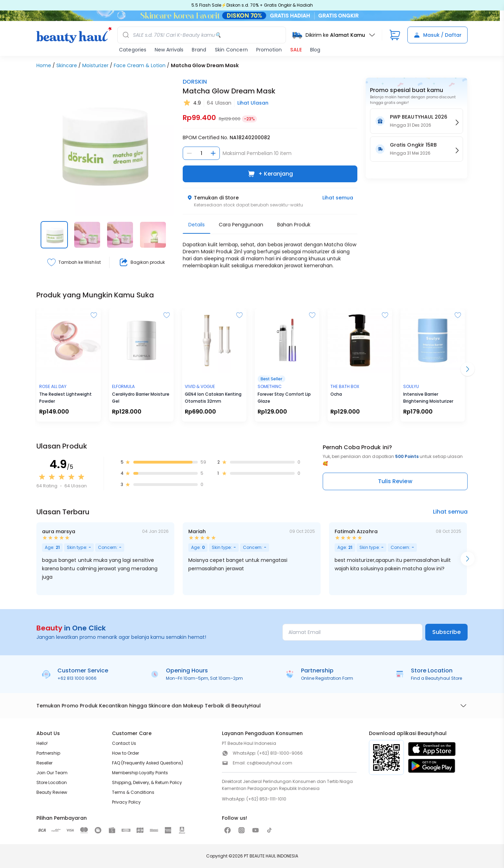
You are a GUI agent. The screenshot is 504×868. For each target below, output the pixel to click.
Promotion (269, 50)
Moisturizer (95, 65)
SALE (296, 50)
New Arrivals (169, 50)
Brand (199, 50)
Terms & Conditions (133, 792)
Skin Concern (231, 50)
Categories (133, 50)
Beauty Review (52, 792)
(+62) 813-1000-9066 (280, 753)
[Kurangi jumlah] (189, 153)
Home (44, 65)
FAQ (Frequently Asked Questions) (148, 763)
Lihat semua (338, 198)
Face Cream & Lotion (140, 65)
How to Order (125, 753)
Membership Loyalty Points (140, 773)
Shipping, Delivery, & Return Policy (147, 782)
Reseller (44, 763)
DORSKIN (195, 82)
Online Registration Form (327, 678)
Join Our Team (52, 773)
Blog (315, 50)
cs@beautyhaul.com (269, 763)
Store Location (52, 782)
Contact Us (124, 743)
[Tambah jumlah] (213, 153)
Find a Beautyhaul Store (436, 678)
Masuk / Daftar (437, 35)
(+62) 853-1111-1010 (266, 799)
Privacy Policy (126, 802)
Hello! (42, 743)
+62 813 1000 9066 (77, 678)
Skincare (67, 65)
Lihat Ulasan (253, 103)
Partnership (48, 753)
